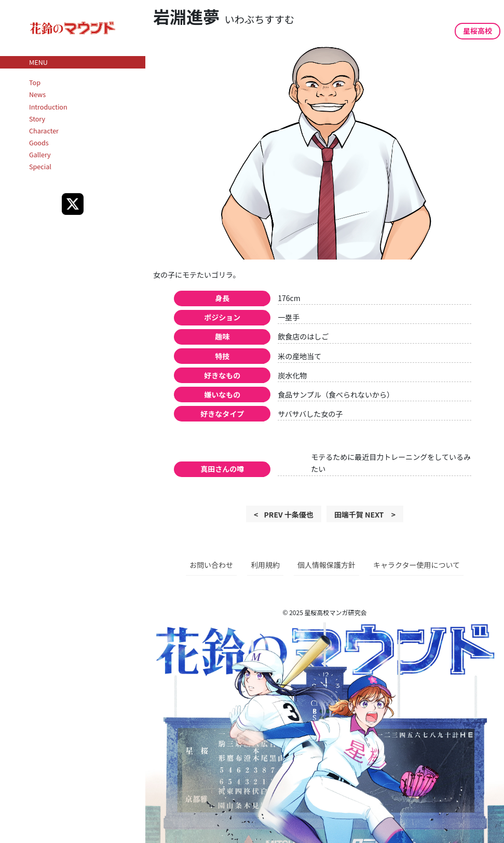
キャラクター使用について (417, 565)
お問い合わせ (211, 565)
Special (40, 166)
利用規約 (265, 565)
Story (37, 119)
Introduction (48, 107)
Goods (39, 142)
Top (35, 82)
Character (44, 131)
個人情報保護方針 (326, 565)
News (37, 94)
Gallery (40, 154)
